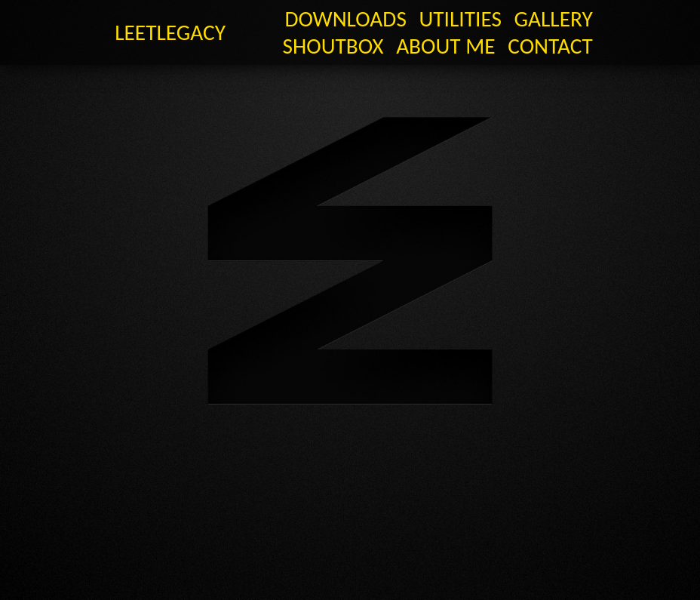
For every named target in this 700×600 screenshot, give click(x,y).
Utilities (461, 19)
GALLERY (554, 19)
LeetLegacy (170, 32)
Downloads (345, 19)
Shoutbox (333, 46)
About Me (445, 46)
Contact (550, 46)
